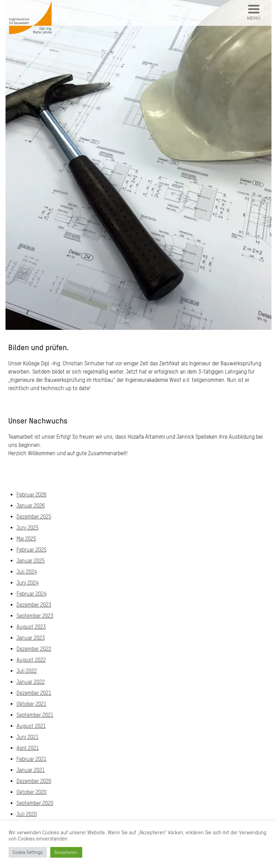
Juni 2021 (28, 737)
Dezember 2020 (34, 781)
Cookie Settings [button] (28, 852)
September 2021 (35, 715)
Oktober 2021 (31, 704)
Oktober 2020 (31, 792)
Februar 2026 (31, 494)
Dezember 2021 (34, 693)
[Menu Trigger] (254, 13)
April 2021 (28, 748)
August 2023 (31, 627)
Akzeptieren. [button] (66, 852)
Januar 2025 (31, 561)
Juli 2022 (27, 671)
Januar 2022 (31, 682)
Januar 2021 (31, 770)
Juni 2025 (28, 527)
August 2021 (31, 726)
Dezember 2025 (34, 516)
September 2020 (35, 803)
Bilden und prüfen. (39, 347)
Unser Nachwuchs (38, 421)
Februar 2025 (31, 550)
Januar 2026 (31, 505)
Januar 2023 (31, 638)
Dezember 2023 (34, 605)
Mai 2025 (26, 538)
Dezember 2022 (34, 649)
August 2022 (31, 660)
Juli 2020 (27, 814)
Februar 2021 (31, 759)
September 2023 (35, 616)
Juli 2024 (27, 572)
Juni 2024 (28, 583)
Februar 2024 (31, 594)
